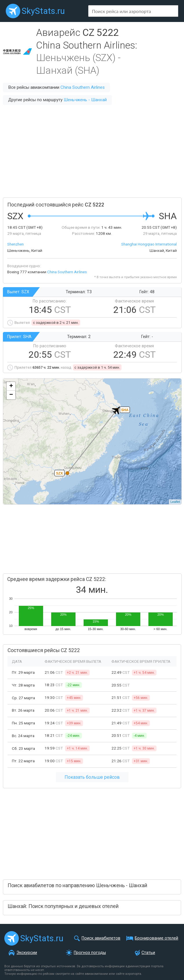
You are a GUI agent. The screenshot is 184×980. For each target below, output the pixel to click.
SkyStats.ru (43, 11)
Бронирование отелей (157, 938)
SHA (125, 410)
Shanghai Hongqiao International (149, 244)
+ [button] (11, 386)
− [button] (11, 395)
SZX (59, 473)
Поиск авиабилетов (101, 938)
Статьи (148, 953)
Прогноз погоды (90, 953)
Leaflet (175, 502)
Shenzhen (15, 244)
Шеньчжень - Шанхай (85, 100)
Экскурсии (27, 953)
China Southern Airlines (83, 87)
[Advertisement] (92, 151)
